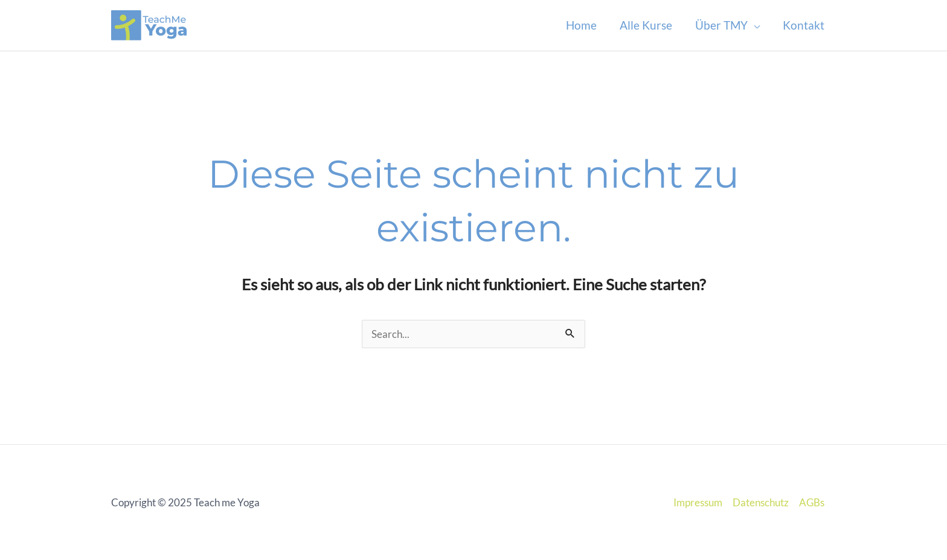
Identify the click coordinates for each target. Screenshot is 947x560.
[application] (754, 25)
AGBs (812, 502)
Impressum (698, 502)
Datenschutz (761, 502)
